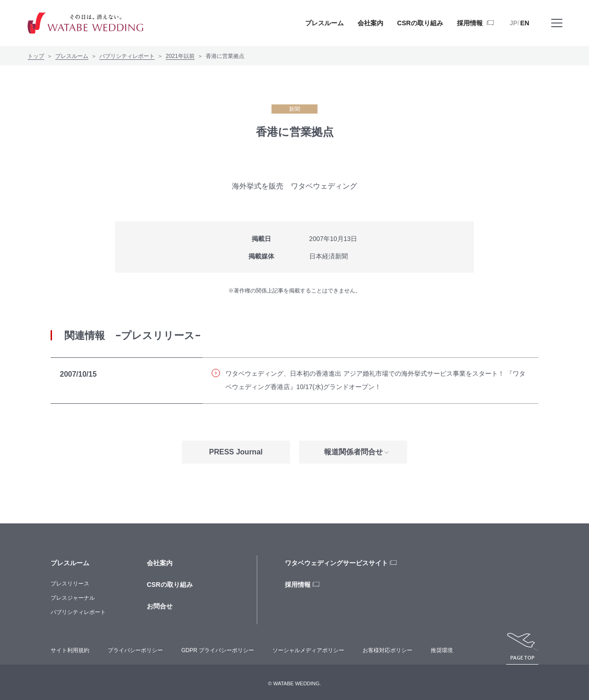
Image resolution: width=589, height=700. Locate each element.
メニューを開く (557, 30)
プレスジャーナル (73, 598)
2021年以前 (180, 56)
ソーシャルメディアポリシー (308, 650)
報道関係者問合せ (353, 452)
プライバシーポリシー (135, 650)
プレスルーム (72, 56)
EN (525, 23)
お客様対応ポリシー (387, 650)
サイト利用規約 (70, 650)
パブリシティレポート (127, 56)
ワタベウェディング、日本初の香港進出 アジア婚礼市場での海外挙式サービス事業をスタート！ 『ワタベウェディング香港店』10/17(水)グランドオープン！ (369, 380)
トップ (36, 56)
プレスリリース (70, 584)
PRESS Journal (236, 452)
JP (514, 23)
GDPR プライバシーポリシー (218, 650)
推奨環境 (442, 650)
